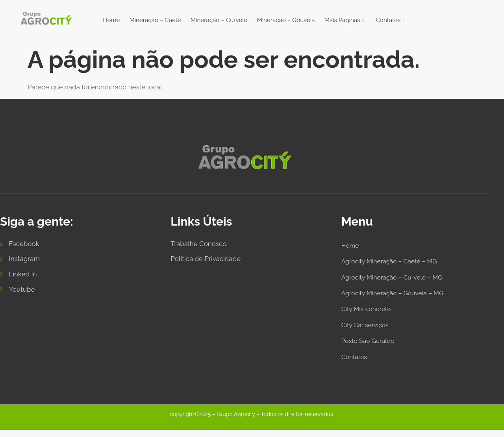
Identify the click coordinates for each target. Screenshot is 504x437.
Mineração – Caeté (153, 20)
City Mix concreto (368, 313)
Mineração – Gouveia (287, 20)
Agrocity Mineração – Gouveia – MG (397, 296)
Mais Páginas (346, 21)
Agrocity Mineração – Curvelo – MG (396, 280)
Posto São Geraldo (370, 346)
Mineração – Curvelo (218, 20)
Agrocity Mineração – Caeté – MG (393, 263)
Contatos (392, 21)
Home (109, 20)
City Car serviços (367, 330)
